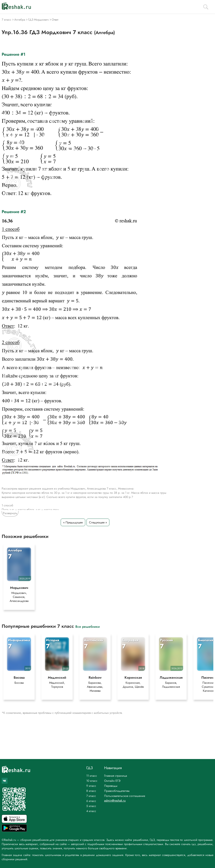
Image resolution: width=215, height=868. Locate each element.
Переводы (111, 786)
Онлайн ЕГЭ (112, 781)
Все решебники (88, 626)
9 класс (91, 786)
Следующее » (98, 522)
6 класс (91, 801)
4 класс (91, 811)
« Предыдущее (73, 522)
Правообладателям (117, 791)
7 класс (91, 796)
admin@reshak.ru (115, 800)
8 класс (91, 791)
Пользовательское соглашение (125, 796)
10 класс (92, 781)
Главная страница (116, 776)
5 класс (91, 806)
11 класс (92, 776)
